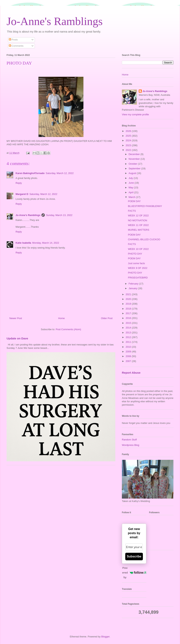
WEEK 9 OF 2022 (138, 268)
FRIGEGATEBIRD (138, 278)
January (133, 288)
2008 (129, 356)
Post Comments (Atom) (68, 329)
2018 (129, 309)
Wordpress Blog (130, 445)
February (134, 284)
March (132, 197)
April (131, 192)
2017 (129, 313)
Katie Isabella (23, 243)
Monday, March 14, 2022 (46, 243)
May (131, 187)
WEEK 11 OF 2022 (138, 225)
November (135, 159)
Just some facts (136, 263)
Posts (13, 40)
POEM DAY (134, 201)
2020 (129, 299)
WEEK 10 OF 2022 (138, 249)
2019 (129, 304)
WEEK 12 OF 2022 (138, 216)
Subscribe (134, 556)
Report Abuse (131, 373)
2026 (129, 131)
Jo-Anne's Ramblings (55, 21)
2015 (129, 323)
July (131, 178)
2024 (129, 140)
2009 (129, 352)
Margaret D (22, 194)
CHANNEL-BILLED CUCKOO (144, 239)
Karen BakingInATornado (30, 173)
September (135, 168)
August (133, 173)
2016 (129, 318)
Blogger (105, 637)
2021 (129, 294)
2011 (129, 342)
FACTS (132, 211)
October (133, 164)
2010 (129, 347)
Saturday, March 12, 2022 (60, 173)
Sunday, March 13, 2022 (59, 215)
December (135, 154)
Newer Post (16, 318)
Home (62, 318)
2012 (129, 337)
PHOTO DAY (135, 254)
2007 (129, 361)
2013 (129, 333)
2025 (129, 136)
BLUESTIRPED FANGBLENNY (145, 206)
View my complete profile (135, 114)
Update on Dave (17, 338)
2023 (129, 145)
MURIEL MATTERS (138, 230)
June (132, 183)
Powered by (134, 573)
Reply (19, 183)
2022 (129, 150)
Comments (16, 46)
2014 (129, 328)
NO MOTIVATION (137, 220)
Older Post (107, 318)
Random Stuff (129, 440)
